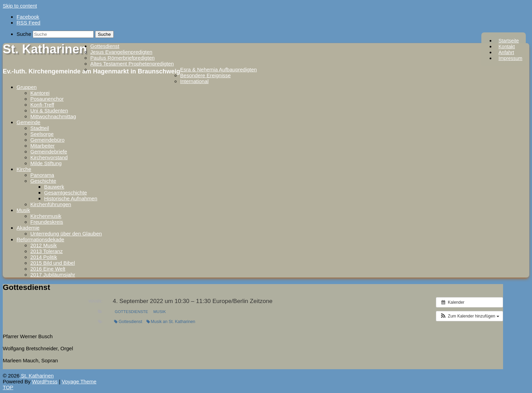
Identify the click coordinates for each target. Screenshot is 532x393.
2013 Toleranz (47, 251)
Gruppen (27, 87)
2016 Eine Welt (48, 269)
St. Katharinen (45, 49)
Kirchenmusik (46, 216)
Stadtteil (40, 128)
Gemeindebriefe (49, 152)
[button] (469, 316)
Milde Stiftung (46, 163)
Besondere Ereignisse (206, 75)
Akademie (28, 228)
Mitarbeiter (43, 146)
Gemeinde (28, 122)
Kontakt (507, 47)
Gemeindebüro (47, 140)
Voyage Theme (79, 381)
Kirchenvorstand (49, 157)
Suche (24, 34)
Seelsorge (42, 134)
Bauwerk (54, 187)
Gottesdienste (131, 312)
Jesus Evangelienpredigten (121, 52)
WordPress (45, 381)
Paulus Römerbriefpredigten (122, 58)
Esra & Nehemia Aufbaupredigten (219, 69)
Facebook (28, 17)
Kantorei (40, 93)
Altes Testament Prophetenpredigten (132, 64)
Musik (23, 210)
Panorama (42, 175)
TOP (8, 387)
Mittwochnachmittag (53, 116)
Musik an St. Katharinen (171, 322)
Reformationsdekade (40, 239)
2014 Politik (44, 257)
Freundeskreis (47, 222)
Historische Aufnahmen (71, 198)
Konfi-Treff (42, 105)
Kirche (24, 169)
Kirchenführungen (51, 204)
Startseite (509, 41)
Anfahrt (506, 52)
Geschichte (43, 181)
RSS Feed (28, 23)
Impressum (510, 58)
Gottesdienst (105, 46)
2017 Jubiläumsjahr (53, 275)
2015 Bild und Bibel (53, 263)
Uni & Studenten (49, 110)
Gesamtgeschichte (65, 193)
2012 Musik (44, 245)
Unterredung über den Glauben (66, 234)
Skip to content (20, 6)
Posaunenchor (47, 99)
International (195, 81)
